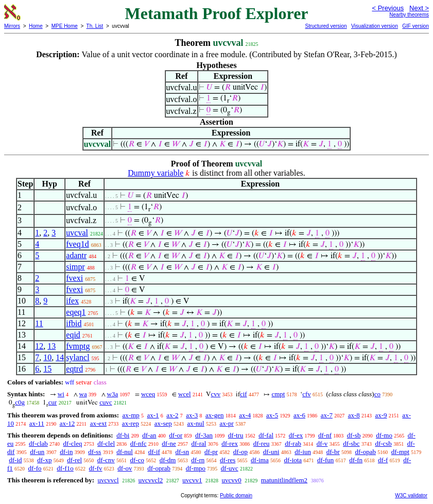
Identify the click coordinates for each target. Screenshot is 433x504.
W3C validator (411, 495)
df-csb (383, 443)
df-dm (168, 460)
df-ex (296, 435)
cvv (215, 394)
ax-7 (327, 415)
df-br (333, 452)
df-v (322, 443)
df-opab (366, 452)
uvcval (77, 233)
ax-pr (226, 423)
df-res (228, 460)
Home (36, 26)
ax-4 (245, 415)
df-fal (266, 435)
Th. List (95, 26)
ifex (72, 301)
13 (51, 346)
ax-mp (131, 415)
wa (83, 394)
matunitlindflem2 (284, 480)
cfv (307, 394)
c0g (20, 402)
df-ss (94, 452)
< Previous (388, 8)
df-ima (260, 460)
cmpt (278, 394)
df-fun (326, 460)
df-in (66, 452)
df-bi (123, 435)
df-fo (35, 468)
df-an (149, 435)
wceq (148, 394)
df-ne (169, 443)
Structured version (326, 26)
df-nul (125, 452)
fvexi (74, 278)
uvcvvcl (108, 480)
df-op (240, 452)
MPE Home (65, 26)
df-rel (74, 460)
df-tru (236, 435)
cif (244, 394)
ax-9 (381, 415)
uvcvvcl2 (151, 480)
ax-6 (299, 415)
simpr (75, 267)
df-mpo (196, 468)
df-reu (262, 443)
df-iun (303, 452)
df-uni (271, 452)
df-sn (183, 452)
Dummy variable (155, 173)
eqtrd (74, 369)
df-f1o (65, 468)
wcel (185, 394)
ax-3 (192, 415)
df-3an (204, 435)
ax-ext (98, 423)
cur (53, 402)
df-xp (44, 460)
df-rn (198, 460)
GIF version (415, 26)
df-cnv (106, 460)
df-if (154, 452)
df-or (176, 435)
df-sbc (351, 443)
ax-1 (153, 415)
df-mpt (400, 452)
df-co (137, 460)
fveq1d (77, 244)
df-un (37, 452)
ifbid (74, 323)
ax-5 (272, 415)
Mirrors (12, 26)
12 (39, 346)
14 (60, 357)
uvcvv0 (232, 480)
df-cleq (73, 443)
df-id (15, 460)
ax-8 (354, 415)
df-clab (38, 443)
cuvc (106, 402)
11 (39, 323)
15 (47, 369)
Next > (419, 8)
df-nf (325, 435)
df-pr (211, 452)
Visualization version (375, 26)
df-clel (106, 443)
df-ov (125, 468)
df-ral (199, 443)
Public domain (236, 495)
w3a (113, 394)
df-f (383, 460)
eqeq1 (76, 312)
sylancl (77, 357)
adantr (76, 255)
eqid (73, 335)
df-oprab (159, 468)
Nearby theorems (409, 15)
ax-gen (214, 415)
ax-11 (37, 423)
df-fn (356, 460)
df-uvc (230, 468)
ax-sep (163, 423)
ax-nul (196, 423)
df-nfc (138, 443)
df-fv (96, 468)
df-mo (384, 435)
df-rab (293, 443)
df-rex (230, 443)
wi (61, 394)
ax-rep (131, 423)
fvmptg (78, 346)
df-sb (354, 435)
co (377, 394)
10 (47, 357)
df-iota (293, 460)
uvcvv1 (192, 480)
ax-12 (67, 423)
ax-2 (172, 415)
